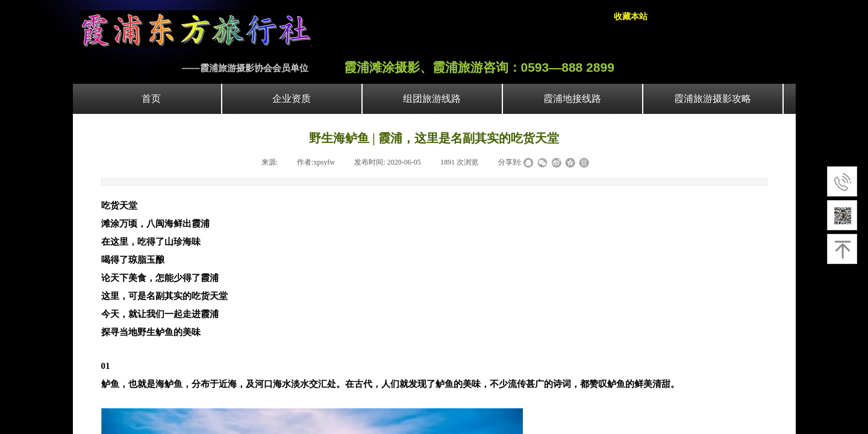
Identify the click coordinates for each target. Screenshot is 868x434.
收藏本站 (631, 17)
